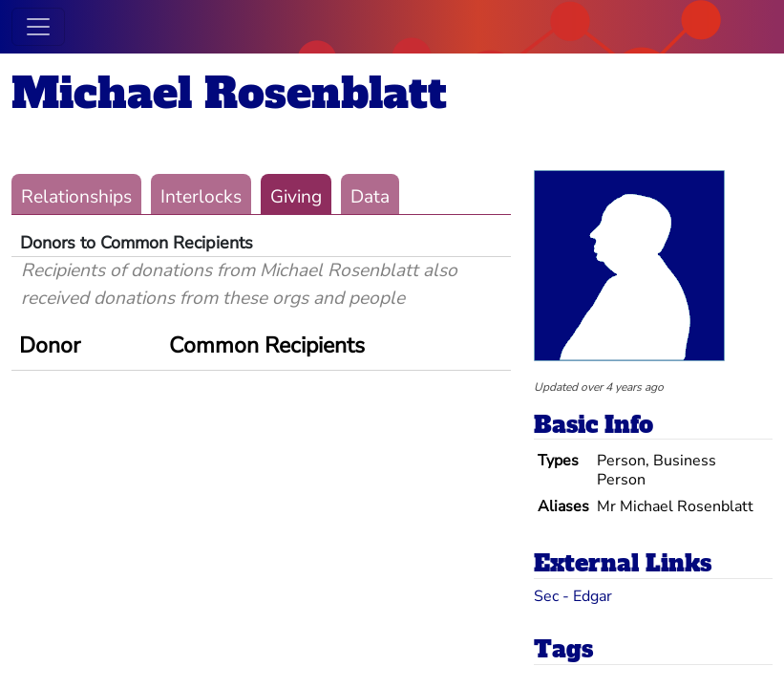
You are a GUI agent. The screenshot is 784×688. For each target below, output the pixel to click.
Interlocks (201, 197)
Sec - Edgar (573, 596)
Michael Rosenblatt (229, 93)
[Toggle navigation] (38, 27)
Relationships (76, 197)
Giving (296, 197)
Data (370, 197)
